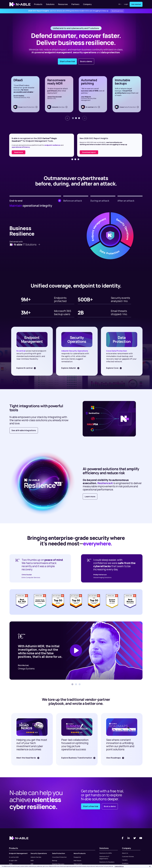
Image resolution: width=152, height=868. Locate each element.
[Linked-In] (129, 838)
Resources (63, 4)
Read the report (21, 152)
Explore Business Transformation (76, 758)
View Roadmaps (113, 758)
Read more (87, 152)
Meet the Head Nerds (26, 758)
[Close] (150, 866)
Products (38, 4)
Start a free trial (67, 61)
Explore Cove (112, 368)
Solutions (50, 4)
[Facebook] (123, 838)
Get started (136, 4)
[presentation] (67, 118)
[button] (73, 118)
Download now (117, 11)
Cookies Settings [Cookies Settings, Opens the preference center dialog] (119, 866)
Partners (75, 4)
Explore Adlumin (68, 368)
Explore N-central (24, 368)
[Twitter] (135, 838)
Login (126, 4)
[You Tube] (141, 838)
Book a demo (86, 61)
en (120, 4)
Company (87, 4)
